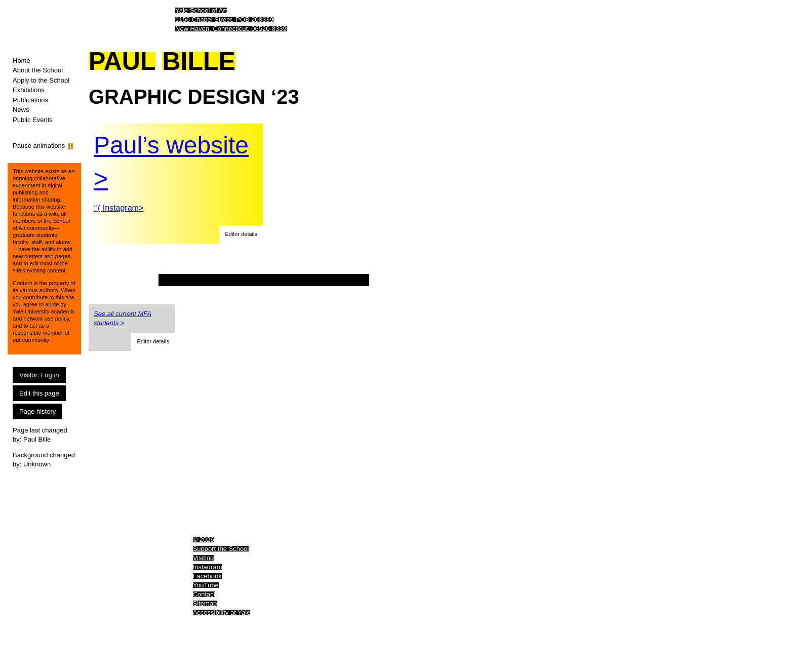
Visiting (204, 558)
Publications (30, 100)
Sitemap (205, 603)
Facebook (207, 576)
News (21, 110)
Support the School (221, 549)
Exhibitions (29, 90)
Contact (204, 594)
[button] (241, 234)
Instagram (208, 567)
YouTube (206, 585)
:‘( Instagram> (118, 208)
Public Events (33, 120)
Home (22, 61)
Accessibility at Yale (222, 612)
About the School (38, 70)
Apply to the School (41, 80)
